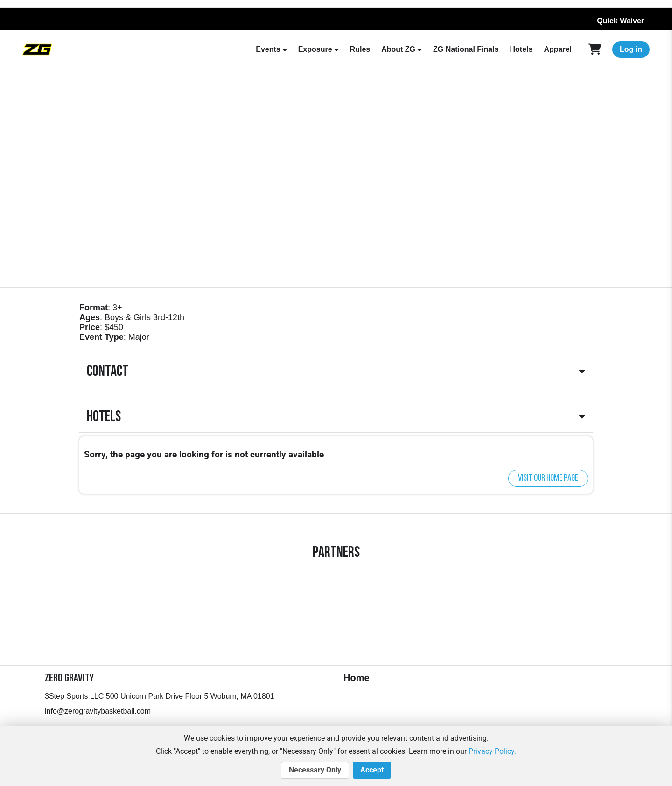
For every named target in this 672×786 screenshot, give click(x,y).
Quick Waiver (620, 21)
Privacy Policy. (492, 751)
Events (268, 49)
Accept (372, 770)
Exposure (315, 49)
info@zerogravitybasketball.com (98, 711)
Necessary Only (315, 770)
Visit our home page (548, 478)
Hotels (521, 49)
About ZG (398, 49)
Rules (360, 49)
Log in (631, 49)
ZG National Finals (466, 49)
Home (357, 678)
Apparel (558, 49)
